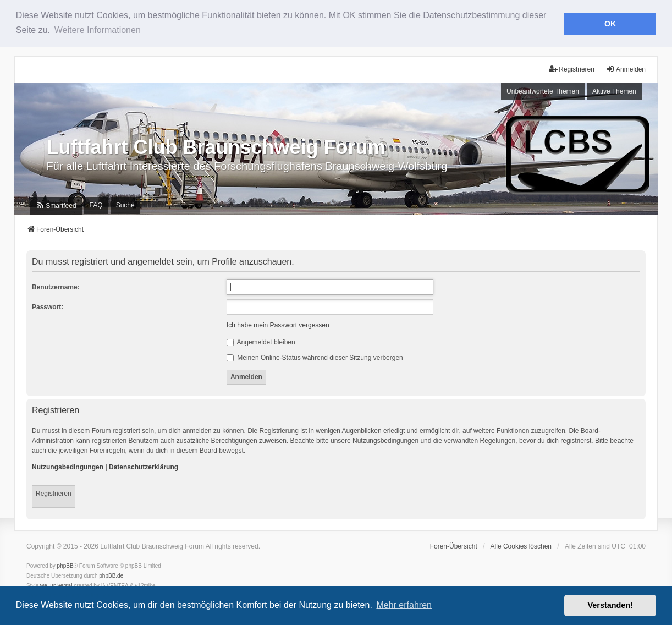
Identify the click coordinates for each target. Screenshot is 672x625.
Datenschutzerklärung (144, 467)
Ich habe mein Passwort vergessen (278, 325)
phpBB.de (111, 575)
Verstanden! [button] (610, 605)
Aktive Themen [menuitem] (614, 91)
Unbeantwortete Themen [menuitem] (543, 91)
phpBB (65, 565)
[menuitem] (56, 206)
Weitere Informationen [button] (98, 30)
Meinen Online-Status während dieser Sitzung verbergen (315, 358)
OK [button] (610, 24)
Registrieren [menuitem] (572, 69)
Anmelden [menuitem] (626, 69)
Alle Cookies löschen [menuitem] (521, 546)
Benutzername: (56, 287)
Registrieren (54, 493)
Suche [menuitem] (125, 205)
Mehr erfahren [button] (404, 605)
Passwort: (48, 307)
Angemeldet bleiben (261, 342)
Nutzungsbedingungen (68, 467)
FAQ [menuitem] (96, 205)
